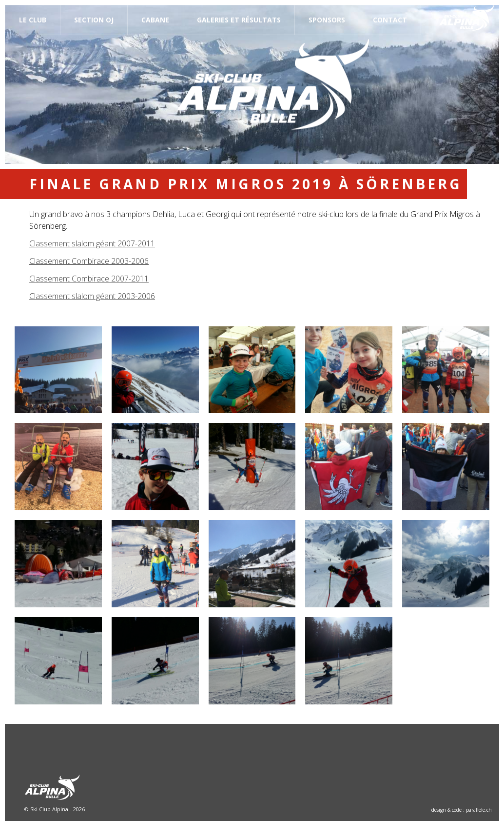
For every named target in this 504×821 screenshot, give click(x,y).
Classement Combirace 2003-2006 (89, 261)
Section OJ (94, 20)
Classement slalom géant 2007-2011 (92, 243)
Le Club (33, 20)
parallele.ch (479, 810)
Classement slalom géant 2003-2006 (92, 296)
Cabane (155, 20)
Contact (390, 20)
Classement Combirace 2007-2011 (89, 279)
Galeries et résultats (239, 20)
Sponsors (327, 20)
